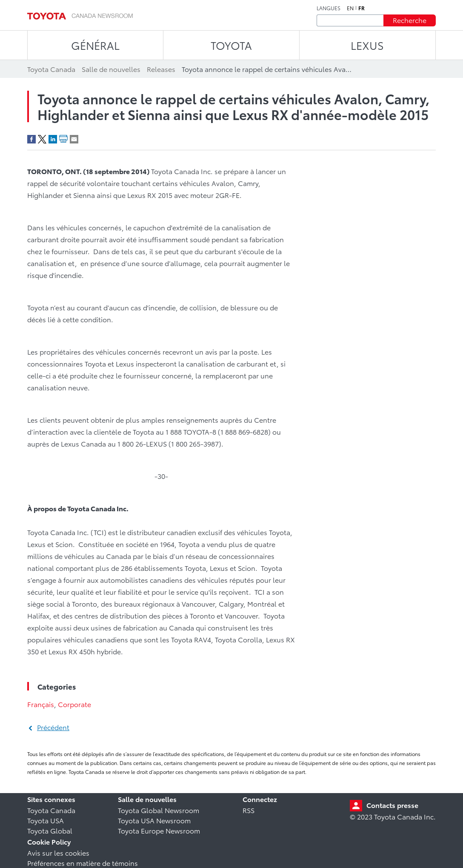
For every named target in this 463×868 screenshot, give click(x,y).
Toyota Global (50, 830)
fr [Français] (362, 8)
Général (95, 45)
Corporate (74, 704)
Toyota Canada (51, 810)
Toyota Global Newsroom (159, 810)
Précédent (53, 727)
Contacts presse (392, 805)
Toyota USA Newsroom (154, 820)
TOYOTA (231, 45)
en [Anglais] (350, 8)
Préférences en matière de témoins (83, 863)
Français (41, 704)
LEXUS (367, 45)
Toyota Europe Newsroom (159, 830)
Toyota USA (46, 820)
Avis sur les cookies (58, 852)
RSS (249, 810)
